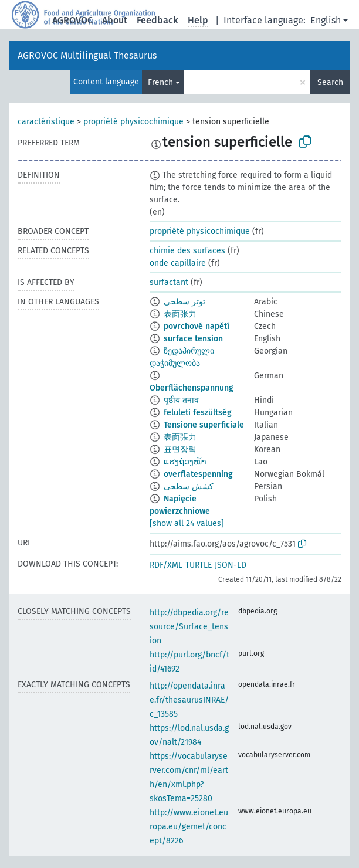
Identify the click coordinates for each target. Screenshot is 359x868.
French (160, 82)
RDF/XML (166, 565)
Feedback (158, 20)
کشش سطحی (189, 486)
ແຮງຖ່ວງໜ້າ (185, 462)
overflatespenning (198, 474)
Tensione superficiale (204, 425)
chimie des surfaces (187, 251)
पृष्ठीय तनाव (181, 400)
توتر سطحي (184, 302)
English (326, 20)
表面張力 (180, 437)
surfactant (169, 282)
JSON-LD (231, 565)
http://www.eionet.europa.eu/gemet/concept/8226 (189, 827)
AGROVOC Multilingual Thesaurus (87, 55)
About (115, 20)
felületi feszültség (198, 413)
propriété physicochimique (133, 122)
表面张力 (180, 314)
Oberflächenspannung (192, 388)
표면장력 (180, 450)
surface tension (193, 339)
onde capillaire (178, 263)
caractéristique (46, 122)
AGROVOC (72, 20)
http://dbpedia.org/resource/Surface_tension (189, 627)
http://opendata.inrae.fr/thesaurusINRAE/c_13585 (189, 700)
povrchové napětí (197, 326)
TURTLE (199, 565)
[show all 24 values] (187, 523)
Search (330, 82)
